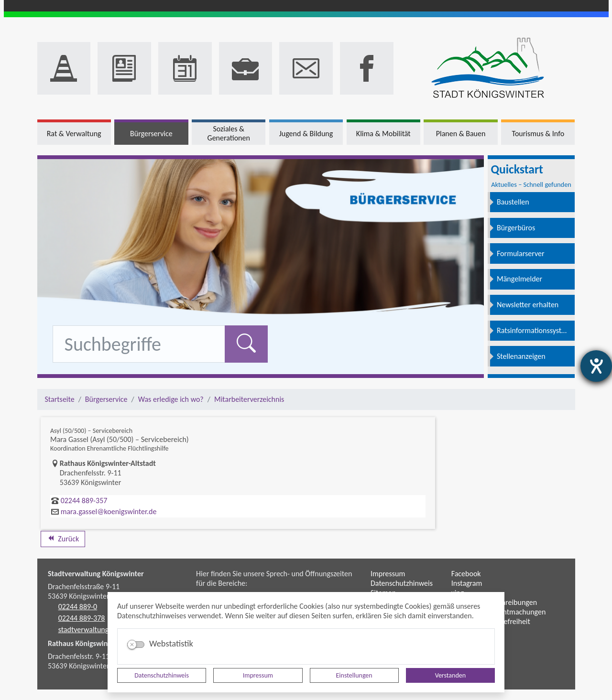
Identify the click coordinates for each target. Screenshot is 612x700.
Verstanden (450, 675)
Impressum (258, 675)
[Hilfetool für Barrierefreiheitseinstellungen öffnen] (596, 366)
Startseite (60, 399)
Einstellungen (354, 675)
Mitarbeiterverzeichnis (249, 399)
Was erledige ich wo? (171, 399)
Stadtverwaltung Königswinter (96, 574)
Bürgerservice (106, 399)
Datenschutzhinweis (162, 675)
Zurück (63, 539)
